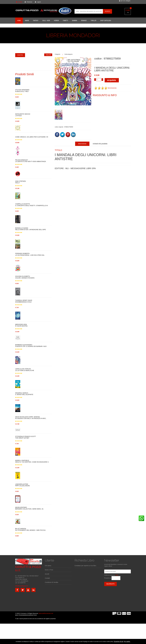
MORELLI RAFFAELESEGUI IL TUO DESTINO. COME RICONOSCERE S (32, 461)
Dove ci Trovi (49, 570)
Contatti (47, 578)
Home (19, 21)
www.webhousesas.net (46, 613)
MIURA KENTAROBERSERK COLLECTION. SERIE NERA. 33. (29, 508)
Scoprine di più (119, 641)
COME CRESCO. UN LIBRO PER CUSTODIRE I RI (32, 137)
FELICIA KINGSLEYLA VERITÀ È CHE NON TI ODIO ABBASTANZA (31, 161)
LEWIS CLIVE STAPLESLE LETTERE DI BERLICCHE (25, 370)
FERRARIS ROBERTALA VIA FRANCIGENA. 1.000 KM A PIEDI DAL (30, 254)
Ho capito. (127, 641)
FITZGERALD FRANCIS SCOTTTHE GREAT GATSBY (26, 437)
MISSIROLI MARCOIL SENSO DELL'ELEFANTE (24, 394)
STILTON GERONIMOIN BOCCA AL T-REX (22, 91)
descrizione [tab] (82, 144)
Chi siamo (48, 566)
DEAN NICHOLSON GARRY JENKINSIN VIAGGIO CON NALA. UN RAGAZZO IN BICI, (31, 418)
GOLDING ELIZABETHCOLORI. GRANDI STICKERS (25, 277)
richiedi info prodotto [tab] (100, 144)
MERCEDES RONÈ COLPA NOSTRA (21, 325)
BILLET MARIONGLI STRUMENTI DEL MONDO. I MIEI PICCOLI (30, 529)
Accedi (47, 574)
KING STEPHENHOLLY (20, 182)
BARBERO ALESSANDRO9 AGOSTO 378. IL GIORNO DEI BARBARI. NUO (31, 346)
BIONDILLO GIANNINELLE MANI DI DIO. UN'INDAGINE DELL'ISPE (31, 229)
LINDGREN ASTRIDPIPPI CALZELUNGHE (22, 485)
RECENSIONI (105, 88)
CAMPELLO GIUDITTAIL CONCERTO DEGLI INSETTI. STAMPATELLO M (31, 205)
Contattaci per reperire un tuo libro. (85, 566)
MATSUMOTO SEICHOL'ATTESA (23, 115)
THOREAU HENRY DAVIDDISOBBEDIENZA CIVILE (24, 301)
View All (48, 55)
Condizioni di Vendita (52, 582)
